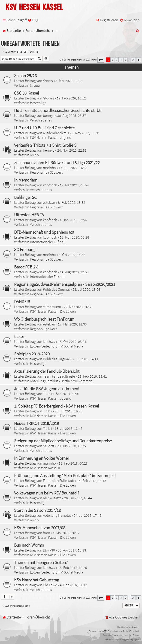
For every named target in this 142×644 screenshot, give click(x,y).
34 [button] (133, 60)
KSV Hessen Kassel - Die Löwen (53, 311)
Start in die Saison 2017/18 (37, 510)
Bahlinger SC (25, 197)
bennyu (49, 115)
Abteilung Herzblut (57, 515)
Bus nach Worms (29, 545)
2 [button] (112, 60)
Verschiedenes (41, 120)
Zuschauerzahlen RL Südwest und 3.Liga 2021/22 (57, 163)
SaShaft (49, 446)
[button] (101, 60)
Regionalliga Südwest (46, 172)
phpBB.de (134, 635)
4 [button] (121, 60)
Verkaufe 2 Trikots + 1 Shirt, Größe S (45, 145)
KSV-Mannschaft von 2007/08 (40, 528)
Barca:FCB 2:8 (26, 267)
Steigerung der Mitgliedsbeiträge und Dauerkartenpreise (63, 441)
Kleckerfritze (52, 498)
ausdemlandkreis (56, 133)
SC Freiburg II (26, 249)
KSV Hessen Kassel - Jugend (51, 137)
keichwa (49, 341)
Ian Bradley (133, 627)
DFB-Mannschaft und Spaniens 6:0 (44, 232)
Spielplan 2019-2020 (32, 354)
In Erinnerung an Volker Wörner (42, 458)
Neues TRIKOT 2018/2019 (36, 423)
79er (46, 394)
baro (47, 533)
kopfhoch (50, 185)
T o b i (47, 411)
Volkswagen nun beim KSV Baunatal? (47, 493)
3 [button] (117, 60)
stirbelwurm (52, 307)
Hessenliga (38, 103)
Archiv (35, 155)
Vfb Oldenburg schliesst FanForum (44, 319)
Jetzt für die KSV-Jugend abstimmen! (47, 389)
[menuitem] (33, 20)
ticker (19, 336)
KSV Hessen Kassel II (45, 468)
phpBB (103, 631)
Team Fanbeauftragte (59, 376)
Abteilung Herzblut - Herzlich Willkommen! (62, 381)
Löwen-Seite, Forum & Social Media (57, 346)
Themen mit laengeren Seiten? (41, 562)
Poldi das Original (56, 289)
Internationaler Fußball (48, 242)
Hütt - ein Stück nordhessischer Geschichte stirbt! (58, 110)
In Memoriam (26, 180)
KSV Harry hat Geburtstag (36, 580)
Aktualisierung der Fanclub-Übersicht (47, 371)
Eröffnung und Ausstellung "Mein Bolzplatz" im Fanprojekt (65, 475)
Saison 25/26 (25, 76)
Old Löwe (50, 585)
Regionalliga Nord (44, 329)
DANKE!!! (22, 302)
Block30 (49, 550)
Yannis (48, 81)
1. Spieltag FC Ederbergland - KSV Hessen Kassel (57, 406)
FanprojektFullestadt (59, 481)
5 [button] (125, 60)
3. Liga (35, 85)
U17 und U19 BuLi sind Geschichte (44, 128)
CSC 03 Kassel (27, 93)
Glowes (48, 98)
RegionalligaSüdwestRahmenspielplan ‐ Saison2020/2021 (65, 284)
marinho (49, 168)
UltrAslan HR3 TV (29, 215)
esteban (49, 202)
